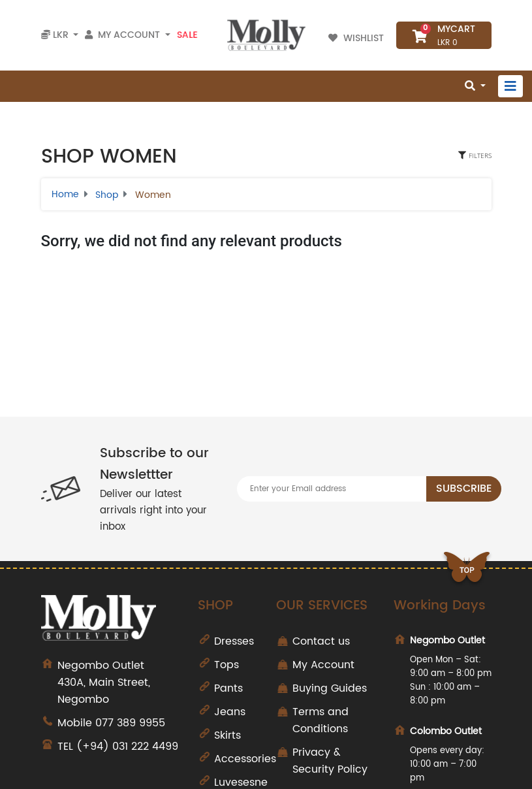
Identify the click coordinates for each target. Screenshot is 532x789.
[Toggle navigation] (510, 86)
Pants (228, 688)
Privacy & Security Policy (330, 761)
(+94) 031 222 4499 (127, 747)
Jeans (230, 712)
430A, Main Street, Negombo (118, 683)
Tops (227, 665)
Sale (187, 35)
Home (65, 194)
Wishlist (357, 38)
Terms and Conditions (321, 720)
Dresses (234, 641)
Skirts (227, 735)
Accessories (245, 759)
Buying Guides (330, 688)
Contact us (321, 641)
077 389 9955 (130, 723)
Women (153, 195)
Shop (107, 195)
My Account (323, 665)
